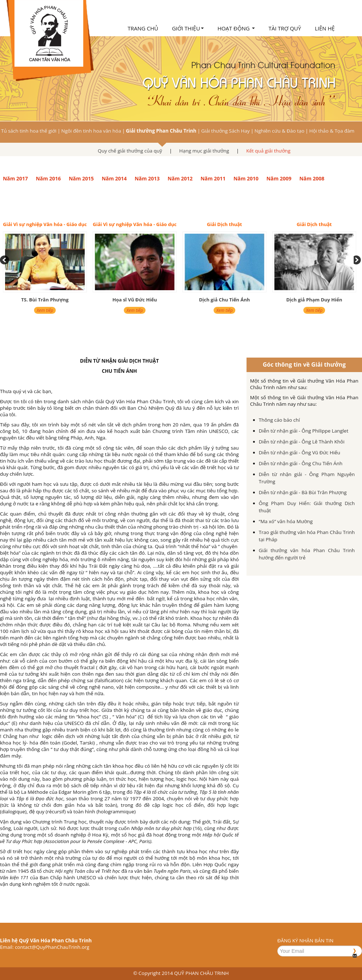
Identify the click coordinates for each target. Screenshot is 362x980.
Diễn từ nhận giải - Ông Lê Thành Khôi (302, 442)
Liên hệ (325, 28)
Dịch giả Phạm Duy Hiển (314, 300)
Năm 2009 (279, 178)
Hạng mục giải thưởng (204, 151)
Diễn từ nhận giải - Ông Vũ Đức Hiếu (300, 453)
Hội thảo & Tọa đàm (332, 131)
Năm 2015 (81, 178)
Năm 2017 (15, 178)
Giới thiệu (188, 28)
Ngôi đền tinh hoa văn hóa (91, 131)
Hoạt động (236, 28)
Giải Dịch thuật (225, 224)
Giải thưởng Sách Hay (226, 131)
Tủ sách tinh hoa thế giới (29, 131)
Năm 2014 (114, 178)
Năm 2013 (147, 178)
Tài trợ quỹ (285, 28)
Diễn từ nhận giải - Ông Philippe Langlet (304, 431)
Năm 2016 (48, 178)
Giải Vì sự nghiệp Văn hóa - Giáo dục (45, 224)
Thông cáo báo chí (279, 420)
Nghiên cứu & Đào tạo (279, 131)
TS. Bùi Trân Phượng (45, 300)
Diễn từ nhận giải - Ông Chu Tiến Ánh (301, 463)
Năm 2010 (246, 178)
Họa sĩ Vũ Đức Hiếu (134, 300)
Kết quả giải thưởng (268, 151)
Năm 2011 (213, 178)
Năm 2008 (312, 178)
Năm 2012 (180, 178)
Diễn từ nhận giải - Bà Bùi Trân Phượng (303, 492)
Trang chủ (143, 28)
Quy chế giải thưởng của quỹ (130, 151)
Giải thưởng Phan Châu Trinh (161, 131)
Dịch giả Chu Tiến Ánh (225, 300)
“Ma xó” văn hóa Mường (286, 521)
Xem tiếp (45, 310)
